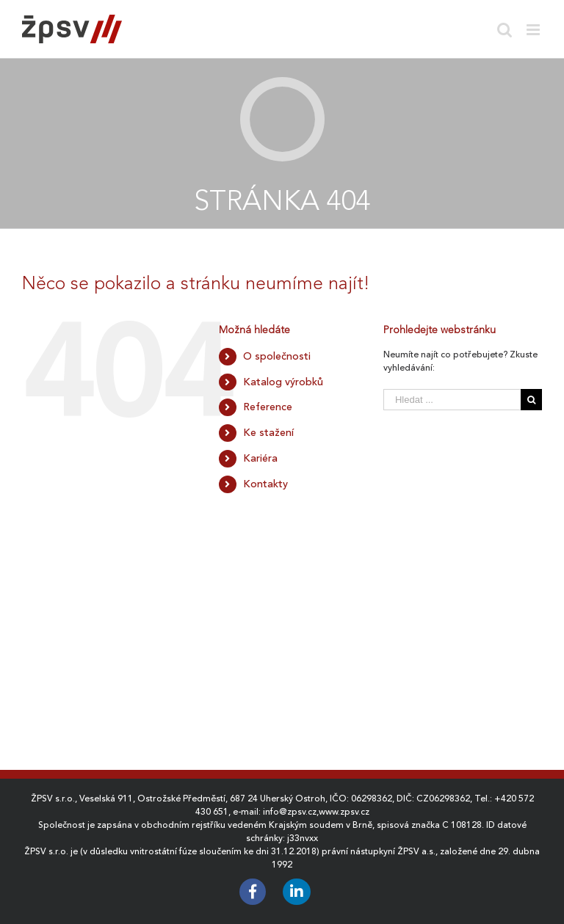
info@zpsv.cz (290, 812)
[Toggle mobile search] (505, 30)
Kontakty (265, 484)
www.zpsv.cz (344, 812)
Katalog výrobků (283, 382)
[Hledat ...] (452, 400)
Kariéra (260, 458)
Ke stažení (268, 432)
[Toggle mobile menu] (534, 30)
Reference (268, 407)
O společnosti (277, 356)
